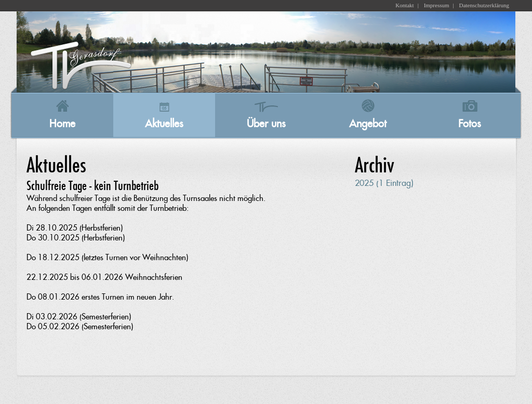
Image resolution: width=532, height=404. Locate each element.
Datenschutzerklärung (484, 5)
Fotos (470, 124)
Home (62, 124)
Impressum (437, 5)
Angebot (368, 124)
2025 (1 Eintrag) (384, 183)
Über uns (266, 124)
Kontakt (404, 5)
